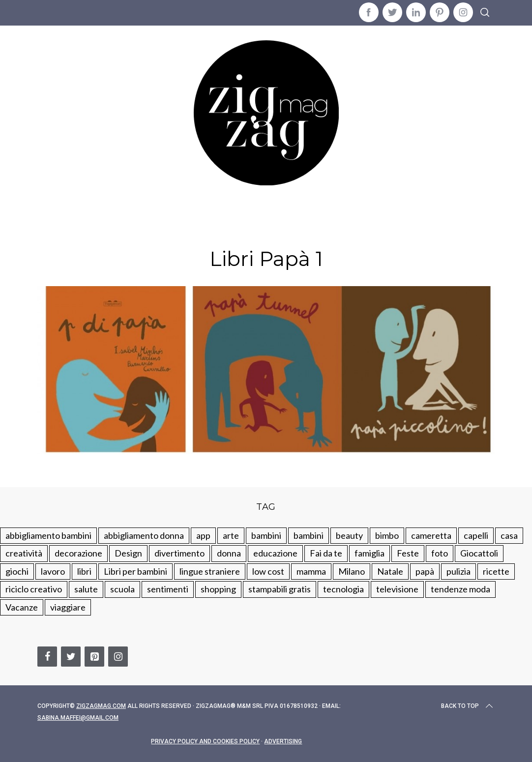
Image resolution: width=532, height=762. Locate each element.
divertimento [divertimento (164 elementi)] (179, 553)
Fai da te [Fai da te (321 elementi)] (326, 553)
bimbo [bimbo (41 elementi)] (387, 535)
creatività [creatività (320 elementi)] (24, 553)
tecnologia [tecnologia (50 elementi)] (343, 589)
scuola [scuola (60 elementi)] (122, 589)
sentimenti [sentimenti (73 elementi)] (168, 589)
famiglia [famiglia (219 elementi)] (369, 553)
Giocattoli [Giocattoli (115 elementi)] (479, 553)
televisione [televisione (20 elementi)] (397, 589)
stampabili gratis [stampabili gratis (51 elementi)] (280, 589)
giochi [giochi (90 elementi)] (17, 571)
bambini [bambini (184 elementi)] (309, 535)
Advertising (283, 741)
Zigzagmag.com (101, 706)
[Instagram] (118, 657)
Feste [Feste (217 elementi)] (408, 553)
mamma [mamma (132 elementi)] (311, 571)
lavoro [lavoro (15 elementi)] (53, 571)
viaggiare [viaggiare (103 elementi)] (68, 607)
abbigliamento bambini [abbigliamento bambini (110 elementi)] (48, 535)
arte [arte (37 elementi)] (231, 535)
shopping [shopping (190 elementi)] (218, 589)
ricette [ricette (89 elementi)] (496, 571)
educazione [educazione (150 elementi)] (275, 553)
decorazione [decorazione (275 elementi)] (78, 553)
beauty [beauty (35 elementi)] (349, 535)
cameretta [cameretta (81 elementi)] (431, 535)
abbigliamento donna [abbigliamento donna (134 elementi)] (144, 535)
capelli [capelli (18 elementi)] (476, 535)
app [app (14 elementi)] (203, 535)
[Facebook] (47, 657)
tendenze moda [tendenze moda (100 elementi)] (460, 589)
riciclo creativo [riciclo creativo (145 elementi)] (34, 589)
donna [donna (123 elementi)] (229, 553)
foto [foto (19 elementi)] (440, 553)
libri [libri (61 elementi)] (84, 571)
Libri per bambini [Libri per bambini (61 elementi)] (135, 571)
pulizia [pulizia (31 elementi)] (458, 571)
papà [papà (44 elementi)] (425, 571)
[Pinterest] (94, 657)
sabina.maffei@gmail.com (78, 718)
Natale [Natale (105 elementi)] (390, 571)
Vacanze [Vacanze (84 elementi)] (22, 607)
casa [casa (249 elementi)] (509, 535)
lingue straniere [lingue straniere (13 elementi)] (210, 571)
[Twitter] (71, 657)
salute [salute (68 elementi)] (86, 589)
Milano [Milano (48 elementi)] (352, 571)
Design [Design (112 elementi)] (128, 553)
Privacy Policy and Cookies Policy (205, 741)
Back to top (468, 706)
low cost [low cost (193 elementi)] (268, 571)
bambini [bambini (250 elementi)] (266, 535)
